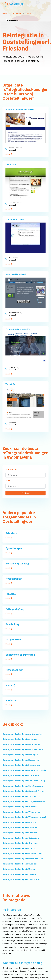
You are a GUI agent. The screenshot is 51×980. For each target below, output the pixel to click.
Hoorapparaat (14, 579)
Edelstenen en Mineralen (20, 655)
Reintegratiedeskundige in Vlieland (20, 807)
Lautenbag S (12, 164)
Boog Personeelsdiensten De (20, 110)
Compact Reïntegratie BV (18, 329)
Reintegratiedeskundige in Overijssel (20, 864)
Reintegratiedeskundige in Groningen (20, 843)
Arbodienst (12, 533)
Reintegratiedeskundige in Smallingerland (23, 786)
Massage (11, 685)
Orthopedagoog (15, 609)
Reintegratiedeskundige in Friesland (20, 833)
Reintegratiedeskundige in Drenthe (19, 822)
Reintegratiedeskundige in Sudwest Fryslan (24, 791)
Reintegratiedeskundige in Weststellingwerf (24, 817)
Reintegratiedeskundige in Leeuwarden (21, 765)
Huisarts (11, 594)
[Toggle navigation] (44, 6)
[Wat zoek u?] (25, 475)
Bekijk (9, 154)
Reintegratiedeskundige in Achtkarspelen (23, 734)
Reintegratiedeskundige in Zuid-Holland (22, 879)
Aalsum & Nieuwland (16, 274)
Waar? (9, 481)
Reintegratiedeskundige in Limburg (19, 848)
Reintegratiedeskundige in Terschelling (21, 796)
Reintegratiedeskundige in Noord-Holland (23, 859)
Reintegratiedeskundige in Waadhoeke (21, 812)
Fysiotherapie (14, 548)
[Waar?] (25, 486)
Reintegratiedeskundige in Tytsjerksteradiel (24, 801)
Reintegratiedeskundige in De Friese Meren (23, 749)
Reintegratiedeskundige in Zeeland (19, 874)
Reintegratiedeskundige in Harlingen (20, 755)
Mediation (11, 700)
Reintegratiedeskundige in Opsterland (21, 775)
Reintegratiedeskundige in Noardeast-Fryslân (24, 770)
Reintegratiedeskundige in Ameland (20, 739)
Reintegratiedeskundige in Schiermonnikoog (24, 781)
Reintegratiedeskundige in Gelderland (21, 838)
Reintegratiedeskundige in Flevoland (20, 827)
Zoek (26, 493)
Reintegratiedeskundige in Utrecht (19, 869)
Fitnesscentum (14, 670)
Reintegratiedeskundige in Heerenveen (21, 760)
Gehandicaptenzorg (17, 564)
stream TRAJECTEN (15, 219)
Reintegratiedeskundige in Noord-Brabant (23, 853)
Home (5, 13)
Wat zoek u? (11, 470)
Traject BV (10, 384)
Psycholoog (12, 624)
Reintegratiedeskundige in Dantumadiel (22, 744)
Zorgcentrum (13, 639)
